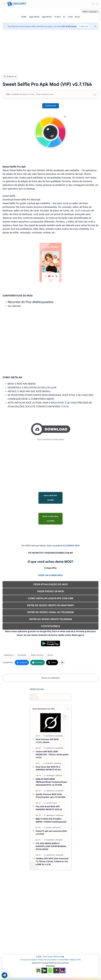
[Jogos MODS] (34, 17)
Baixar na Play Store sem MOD (50, 519)
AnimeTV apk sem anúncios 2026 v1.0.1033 (51, 832)
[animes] (49, 827)
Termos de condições (29, 960)
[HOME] (24, 17)
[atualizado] (59, 736)
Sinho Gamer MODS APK (53, 957)
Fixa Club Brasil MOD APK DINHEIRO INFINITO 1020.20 (49, 808)
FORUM (65, 407)
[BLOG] (78, 17)
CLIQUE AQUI (84, 26)
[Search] (93, 4)
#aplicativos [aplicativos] (9, 655)
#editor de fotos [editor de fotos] (37, 655)
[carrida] (49, 803)
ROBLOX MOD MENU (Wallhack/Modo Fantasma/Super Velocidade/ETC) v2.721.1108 (51, 782)
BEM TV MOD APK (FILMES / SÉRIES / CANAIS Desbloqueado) (51, 820)
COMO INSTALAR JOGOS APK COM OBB (50, 598)
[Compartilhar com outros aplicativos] (62, 662)
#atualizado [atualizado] (22, 655)
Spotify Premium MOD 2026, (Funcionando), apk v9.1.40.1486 (50, 796)
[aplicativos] (50, 736)
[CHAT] (70, 17)
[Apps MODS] (47, 17)
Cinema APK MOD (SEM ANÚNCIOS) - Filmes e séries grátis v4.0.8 (52, 754)
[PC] (64, 17)
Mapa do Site (76, 960)
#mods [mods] (50, 655)
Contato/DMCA (63, 960)
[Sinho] (8, 94)
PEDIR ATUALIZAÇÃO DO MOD (51, 584)
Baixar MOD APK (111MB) (50, 498)
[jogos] (55, 803)
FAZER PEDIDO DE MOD (51, 591)
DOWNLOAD (51, 106)
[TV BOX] (57, 17)
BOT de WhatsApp (69, 26)
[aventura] (59, 775)
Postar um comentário (51, 678)
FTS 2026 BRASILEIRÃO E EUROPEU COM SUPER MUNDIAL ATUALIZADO (51, 846)
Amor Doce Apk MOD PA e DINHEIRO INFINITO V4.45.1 (48, 768)
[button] (97, 4)
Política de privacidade (47, 960)
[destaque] (58, 763)
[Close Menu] (95, 26)
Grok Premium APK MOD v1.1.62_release (47, 741)
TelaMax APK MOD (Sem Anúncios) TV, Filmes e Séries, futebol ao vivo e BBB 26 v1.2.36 (52, 861)
